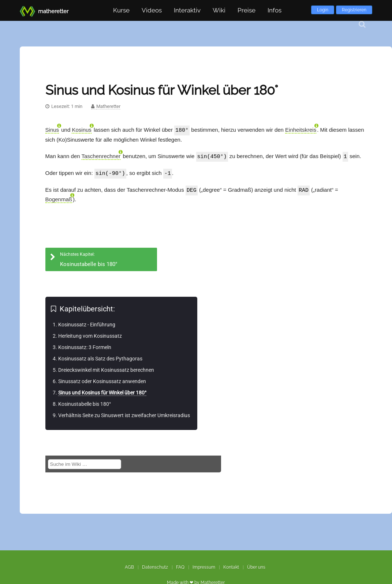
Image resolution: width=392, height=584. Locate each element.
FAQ (180, 567)
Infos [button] (275, 10)
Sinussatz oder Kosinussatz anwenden (102, 380)
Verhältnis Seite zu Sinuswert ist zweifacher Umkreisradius (124, 414)
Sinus (52, 130)
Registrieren (354, 10)
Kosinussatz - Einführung (87, 323)
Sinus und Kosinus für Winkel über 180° (102, 391)
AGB (129, 567)
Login (323, 10)
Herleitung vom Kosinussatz (90, 334)
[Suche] (362, 24)
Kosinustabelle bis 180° (85, 403)
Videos (152, 10)
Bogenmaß (59, 198)
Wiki (219, 10)
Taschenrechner (101, 156)
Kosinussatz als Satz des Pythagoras (100, 357)
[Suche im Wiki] (85, 463)
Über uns (256, 567)
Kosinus (81, 130)
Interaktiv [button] (187, 10)
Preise (247, 10)
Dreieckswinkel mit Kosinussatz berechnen (106, 368)
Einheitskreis (301, 130)
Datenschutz (155, 567)
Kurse (121, 10)
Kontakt (231, 567)
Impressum (204, 567)
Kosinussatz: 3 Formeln (85, 346)
